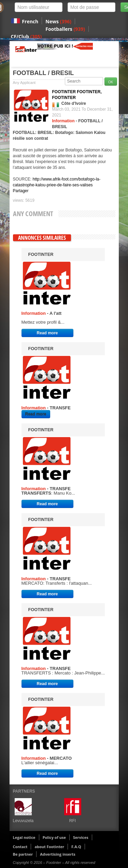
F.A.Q (76, 847)
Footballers (65, 29)
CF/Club (26, 36)
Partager (21, 191)
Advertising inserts (58, 854)
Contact (20, 847)
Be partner (23, 854)
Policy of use (54, 837)
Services (81, 837)
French (30, 21)
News (58, 21)
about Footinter (49, 847)
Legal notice (24, 837)
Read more (47, 333)
